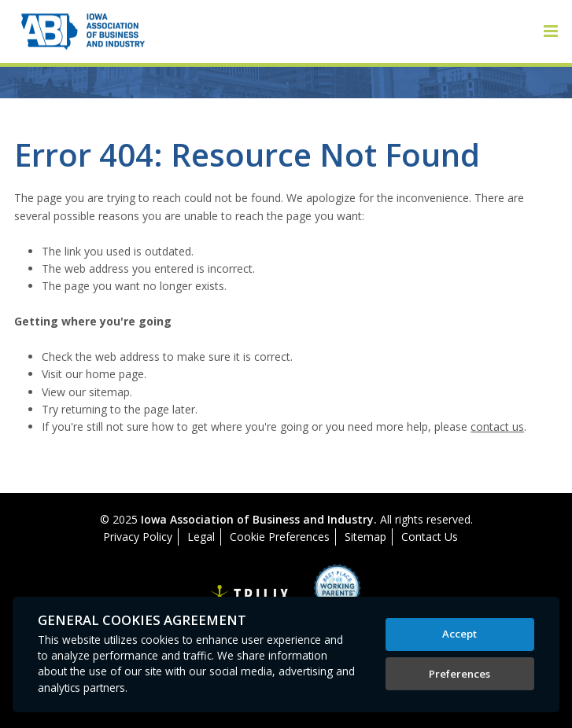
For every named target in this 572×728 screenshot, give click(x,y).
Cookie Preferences (280, 537)
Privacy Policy (138, 537)
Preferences (459, 674)
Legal (201, 537)
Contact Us (430, 537)
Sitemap (365, 537)
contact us (497, 427)
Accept (459, 634)
